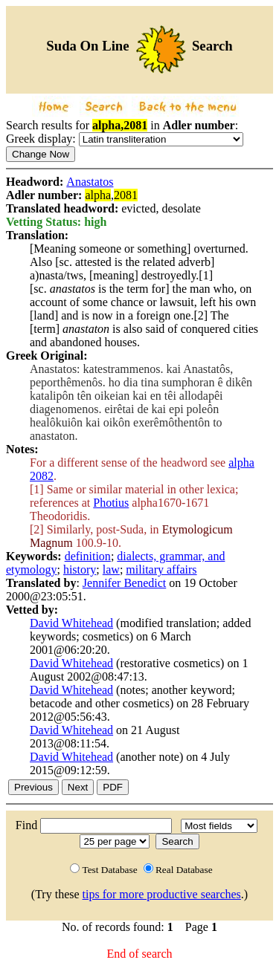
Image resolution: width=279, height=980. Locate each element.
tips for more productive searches (162, 894)
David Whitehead (71, 623)
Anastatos (90, 182)
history (80, 569)
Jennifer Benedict (124, 583)
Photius (111, 503)
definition (88, 556)
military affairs (161, 569)
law (111, 569)
